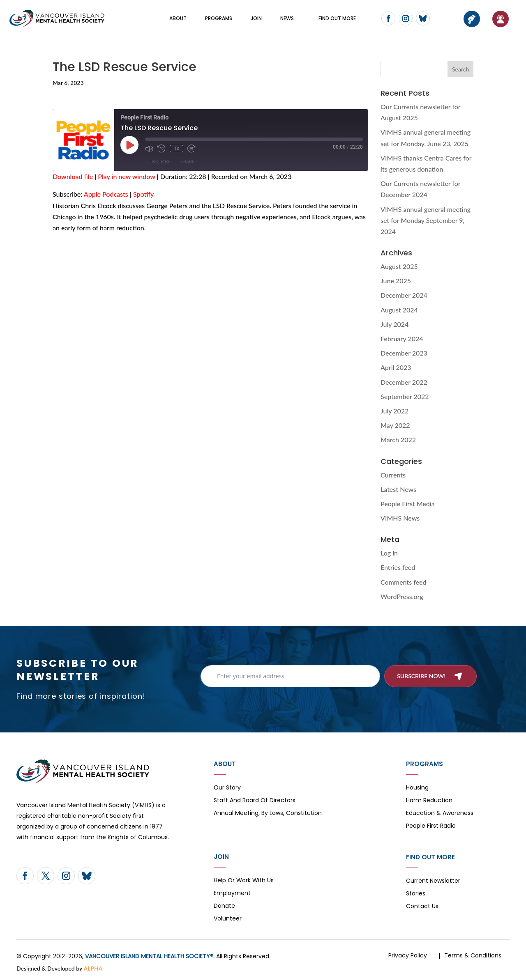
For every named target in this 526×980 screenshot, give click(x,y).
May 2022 (395, 425)
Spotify (143, 194)
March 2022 (398, 440)
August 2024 (399, 310)
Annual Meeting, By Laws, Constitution (268, 814)
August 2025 (399, 266)
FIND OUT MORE (337, 18)
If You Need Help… (501, 19)
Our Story (227, 788)
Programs (219, 18)
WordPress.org (402, 596)
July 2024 (394, 324)
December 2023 (404, 353)
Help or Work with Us (244, 881)
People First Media (408, 504)
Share (187, 162)
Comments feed (403, 582)
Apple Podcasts (106, 194)
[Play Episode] (129, 145)
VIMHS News (400, 518)
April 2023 (396, 367)
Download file (73, 176)
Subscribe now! (421, 676)
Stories (416, 894)
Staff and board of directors (255, 801)
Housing (417, 788)
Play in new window (126, 176)
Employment (232, 894)
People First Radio (431, 826)
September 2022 (405, 396)
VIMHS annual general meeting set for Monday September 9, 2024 (426, 220)
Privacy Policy (408, 955)
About (178, 18)
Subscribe (158, 162)
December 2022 (404, 382)
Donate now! (472, 19)
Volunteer (228, 919)
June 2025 (396, 281)
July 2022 (394, 411)
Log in (389, 553)
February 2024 (402, 339)
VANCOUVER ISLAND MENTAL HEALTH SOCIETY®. (150, 956)
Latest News (398, 489)
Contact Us (422, 907)
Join (256, 18)
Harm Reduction (429, 801)
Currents (393, 475)
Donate (224, 906)
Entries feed (398, 567)
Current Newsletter (433, 881)
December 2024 (404, 295)
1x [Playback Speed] (176, 149)
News (287, 18)
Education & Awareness (440, 814)
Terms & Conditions (473, 955)
